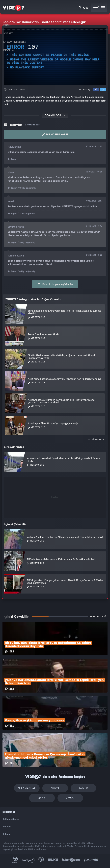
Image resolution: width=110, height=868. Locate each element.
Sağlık (83, 788)
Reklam (7, 826)
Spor (42, 798)
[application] (55, 57)
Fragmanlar (27, 788)
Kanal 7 (15, 860)
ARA (83, 8)
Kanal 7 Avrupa (41, 860)
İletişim (6, 834)
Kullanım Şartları (11, 819)
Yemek (70, 798)
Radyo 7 (28, 860)
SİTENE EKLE (96, 440)
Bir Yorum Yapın (55, 135)
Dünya (55, 788)
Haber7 (71, 860)
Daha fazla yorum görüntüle (55, 284)
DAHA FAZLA (98, 616)
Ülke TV (53, 860)
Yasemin (91, 860)
